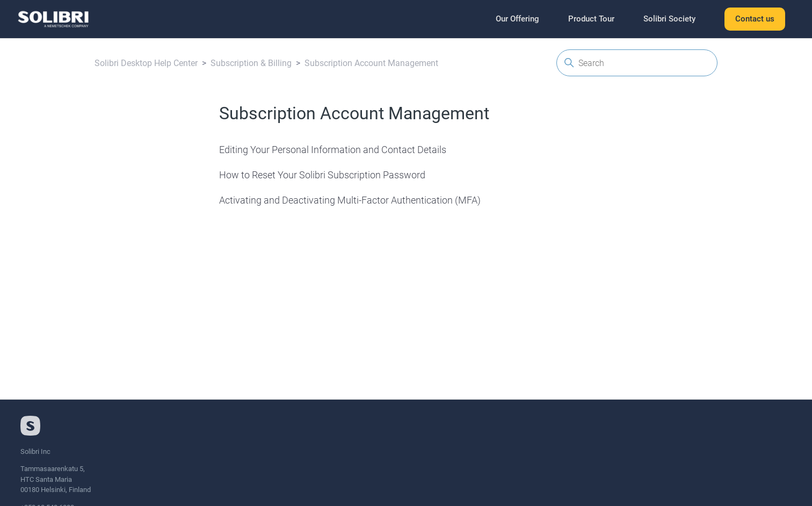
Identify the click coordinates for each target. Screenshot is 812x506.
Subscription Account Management (371, 63)
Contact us (755, 19)
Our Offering (517, 19)
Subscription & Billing (251, 63)
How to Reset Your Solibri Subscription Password (322, 175)
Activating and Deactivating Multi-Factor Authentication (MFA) (350, 200)
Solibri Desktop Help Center (146, 63)
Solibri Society (669, 19)
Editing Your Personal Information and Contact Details (333, 150)
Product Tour (591, 19)
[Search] (637, 63)
